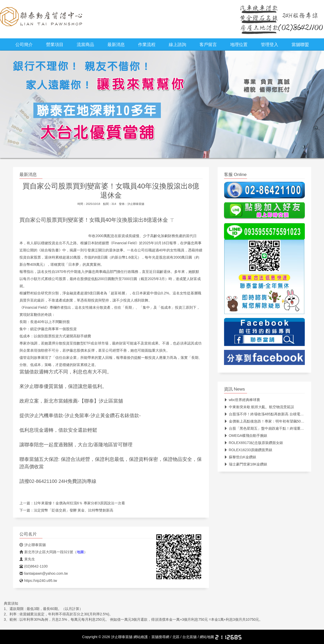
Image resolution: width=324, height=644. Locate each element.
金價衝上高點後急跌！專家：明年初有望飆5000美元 (268, 421)
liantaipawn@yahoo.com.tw (44, 573)
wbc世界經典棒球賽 (242, 400)
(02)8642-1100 (34, 566)
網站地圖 (207, 637)
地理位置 (239, 45)
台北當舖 (189, 637)
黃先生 (27, 559)
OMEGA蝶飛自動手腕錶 (246, 436)
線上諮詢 (177, 45)
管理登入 (270, 45)
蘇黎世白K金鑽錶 (240, 457)
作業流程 (147, 45)
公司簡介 (24, 45)
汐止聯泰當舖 (136, 204)
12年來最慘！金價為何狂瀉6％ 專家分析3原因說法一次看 (79, 503)
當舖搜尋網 (160, 637)
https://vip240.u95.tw (38, 581)
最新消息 (116, 45)
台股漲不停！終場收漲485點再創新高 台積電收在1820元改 (273, 414)
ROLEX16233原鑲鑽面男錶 (248, 450)
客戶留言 (208, 45)
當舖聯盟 (300, 45)
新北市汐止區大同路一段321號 (46, 552)
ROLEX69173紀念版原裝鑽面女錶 (254, 443)
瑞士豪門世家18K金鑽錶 (246, 464)
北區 (176, 637)
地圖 (80, 552)
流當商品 (85, 45)
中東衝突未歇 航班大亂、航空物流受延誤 (259, 407)
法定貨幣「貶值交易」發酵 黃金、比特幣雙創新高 (74, 510)
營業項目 (55, 45)
